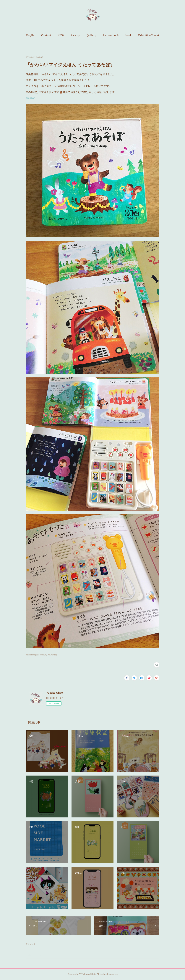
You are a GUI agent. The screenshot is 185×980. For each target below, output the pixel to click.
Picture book (111, 35)
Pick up (75, 35)
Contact (46, 35)
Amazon (30, 98)
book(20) (43, 655)
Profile (30, 35)
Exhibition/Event (149, 35)
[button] (30, 35)
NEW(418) (52, 655)
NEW (61, 35)
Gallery (91, 35)
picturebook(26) (32, 655)
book (128, 35)
